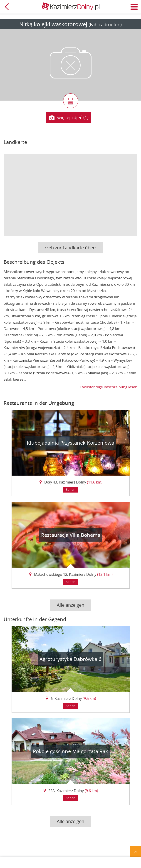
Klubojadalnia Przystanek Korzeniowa (70, 443)
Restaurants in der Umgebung (39, 403)
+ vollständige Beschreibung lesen (108, 387)
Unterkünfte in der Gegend (35, 619)
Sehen (71, 489)
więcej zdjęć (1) (69, 118)
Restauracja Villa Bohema (71, 535)
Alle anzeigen (70, 605)
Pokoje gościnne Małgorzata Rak (70, 751)
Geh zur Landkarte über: (70, 248)
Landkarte (15, 142)
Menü (134, 7)
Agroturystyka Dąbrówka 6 (70, 659)
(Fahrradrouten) (105, 25)
